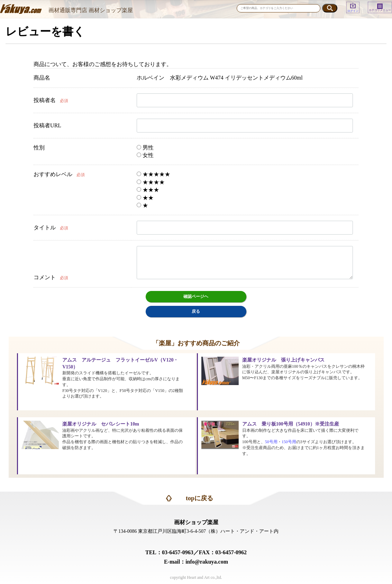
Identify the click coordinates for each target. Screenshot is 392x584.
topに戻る (199, 498)
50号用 (271, 442)
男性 (145, 148)
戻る (196, 311)
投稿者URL (47, 125)
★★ (145, 198)
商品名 (42, 78)
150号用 (289, 442)
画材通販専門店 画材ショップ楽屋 (91, 10)
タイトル (45, 227)
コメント (45, 277)
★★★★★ (153, 174)
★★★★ (151, 182)
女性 (145, 155)
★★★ (148, 190)
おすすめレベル (53, 174)
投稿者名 (45, 100)
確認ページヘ (196, 296)
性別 (39, 148)
